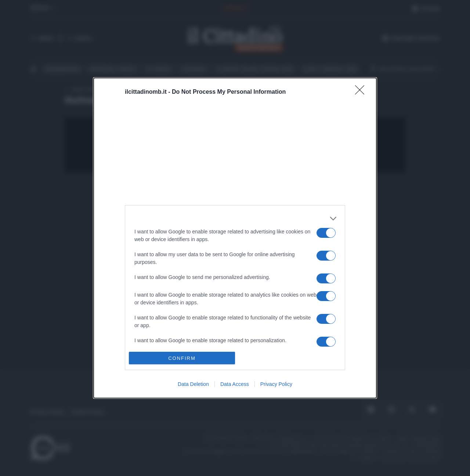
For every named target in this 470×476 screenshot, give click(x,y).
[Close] (362, 92)
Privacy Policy (276, 384)
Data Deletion (193, 384)
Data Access (235, 384)
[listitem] (235, 219)
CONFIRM (182, 358)
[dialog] (235, 238)
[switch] (326, 233)
